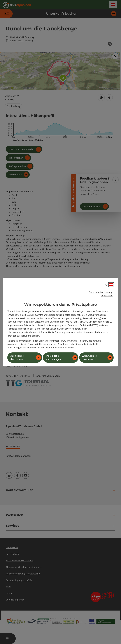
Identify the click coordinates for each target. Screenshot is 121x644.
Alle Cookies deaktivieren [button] (17, 357)
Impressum (107, 295)
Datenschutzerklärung (101, 292)
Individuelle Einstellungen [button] (53, 357)
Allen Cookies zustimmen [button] (90, 357)
